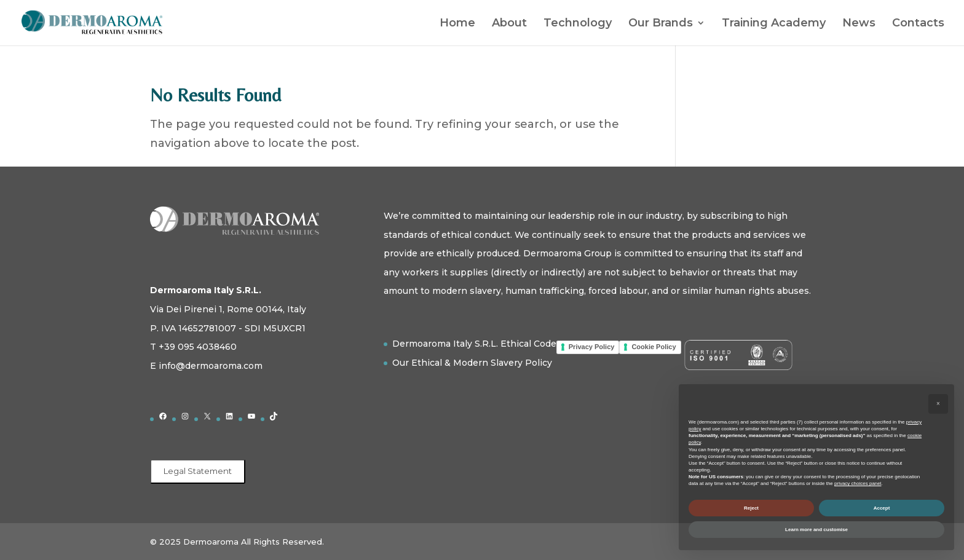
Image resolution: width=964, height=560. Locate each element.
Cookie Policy (654, 347)
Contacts (918, 24)
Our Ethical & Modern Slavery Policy (472, 363)
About (509, 24)
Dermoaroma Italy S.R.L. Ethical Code (474, 344)
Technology (578, 24)
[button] (938, 404)
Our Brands (661, 24)
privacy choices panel (858, 483)
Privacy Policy (592, 347)
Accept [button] (882, 508)
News (859, 24)
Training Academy (774, 24)
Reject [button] (751, 508)
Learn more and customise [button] (816, 530)
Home (457, 24)
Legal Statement (198, 471)
